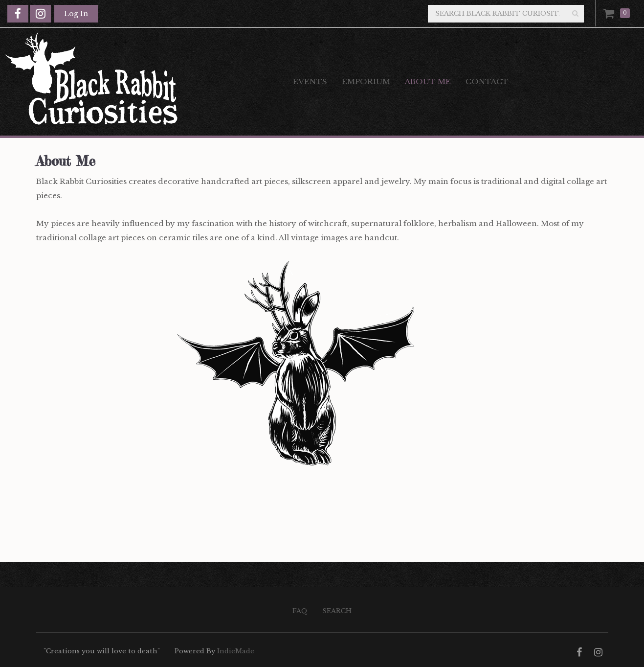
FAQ (300, 611)
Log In (76, 14)
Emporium (366, 81)
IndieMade (236, 651)
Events (310, 81)
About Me (428, 81)
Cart (611, 13)
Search (337, 611)
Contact (487, 81)
